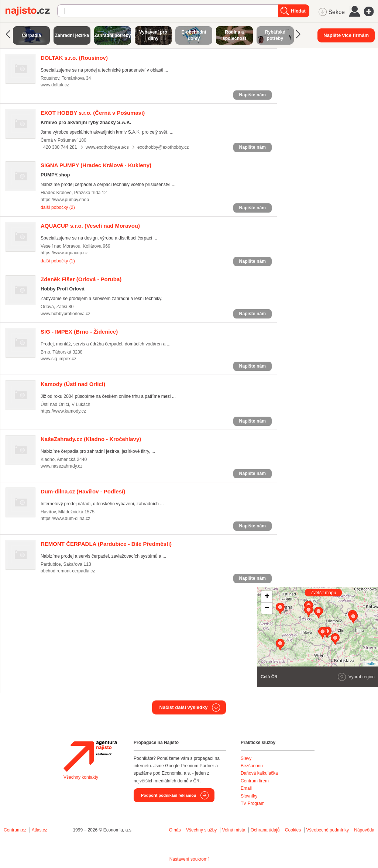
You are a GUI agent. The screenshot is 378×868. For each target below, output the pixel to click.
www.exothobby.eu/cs (107, 147)
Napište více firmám (346, 35)
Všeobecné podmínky (328, 830)
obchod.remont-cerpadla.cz (68, 571)
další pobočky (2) (58, 207)
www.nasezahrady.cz (61, 466)
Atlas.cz (39, 830)
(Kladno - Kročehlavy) (91, 439)
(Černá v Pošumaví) (93, 113)
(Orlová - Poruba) (81, 279)
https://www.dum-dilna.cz (66, 519)
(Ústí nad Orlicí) (73, 384)
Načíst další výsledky (184, 707)
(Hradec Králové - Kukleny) (96, 165)
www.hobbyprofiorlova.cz (66, 314)
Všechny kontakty (81, 777)
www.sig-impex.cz (59, 359)
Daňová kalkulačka (259, 773)
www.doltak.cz (55, 85)
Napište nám (252, 95)
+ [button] (267, 597)
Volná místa (234, 830)
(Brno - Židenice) (79, 332)
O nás (175, 830)
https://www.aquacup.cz (64, 253)
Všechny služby (202, 830)
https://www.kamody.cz (63, 411)
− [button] (267, 608)
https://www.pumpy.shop (65, 200)
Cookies (293, 830)
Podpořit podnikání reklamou (169, 795)
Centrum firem (255, 781)
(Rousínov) (74, 58)
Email (246, 788)
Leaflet (370, 664)
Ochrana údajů (265, 830)
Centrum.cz (15, 830)
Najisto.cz (31, 11)
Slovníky (249, 796)
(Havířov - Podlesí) (83, 491)
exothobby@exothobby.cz (163, 147)
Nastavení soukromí (189, 859)
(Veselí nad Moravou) (90, 226)
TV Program (253, 803)
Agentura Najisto (90, 756)
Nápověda (364, 830)
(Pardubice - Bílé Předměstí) (106, 544)
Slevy (246, 758)
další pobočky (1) (58, 261)
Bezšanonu (252, 766)
